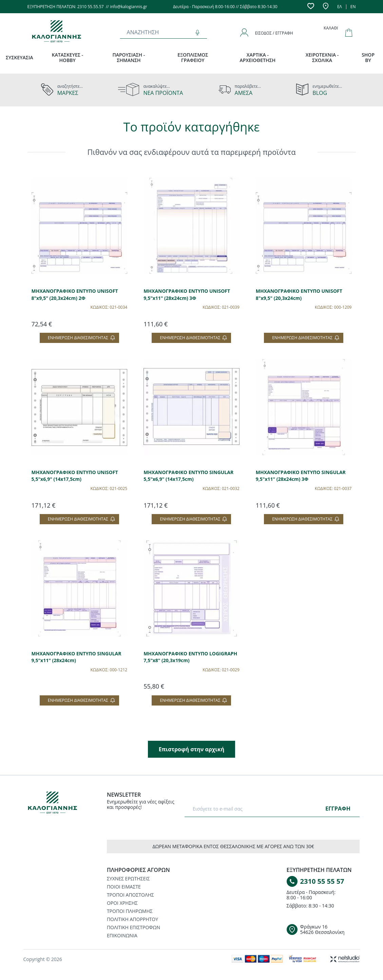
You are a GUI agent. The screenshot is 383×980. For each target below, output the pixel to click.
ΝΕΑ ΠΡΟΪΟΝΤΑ (163, 93)
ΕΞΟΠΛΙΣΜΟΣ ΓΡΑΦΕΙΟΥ (193, 57)
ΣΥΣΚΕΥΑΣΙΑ (19, 57)
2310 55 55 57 (322, 881)
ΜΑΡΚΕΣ (68, 93)
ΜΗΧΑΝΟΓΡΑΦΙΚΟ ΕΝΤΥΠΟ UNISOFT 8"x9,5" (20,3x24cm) (299, 294)
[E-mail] (256, 809)
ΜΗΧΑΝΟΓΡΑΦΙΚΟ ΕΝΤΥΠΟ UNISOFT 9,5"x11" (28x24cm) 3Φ (187, 294)
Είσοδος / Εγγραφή (274, 33)
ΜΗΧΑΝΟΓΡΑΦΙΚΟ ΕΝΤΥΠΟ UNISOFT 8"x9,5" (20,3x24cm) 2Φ (75, 294)
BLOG (320, 93)
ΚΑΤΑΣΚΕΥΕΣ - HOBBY (67, 57)
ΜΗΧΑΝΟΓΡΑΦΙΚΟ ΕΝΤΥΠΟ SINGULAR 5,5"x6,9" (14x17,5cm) (188, 476)
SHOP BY (368, 57)
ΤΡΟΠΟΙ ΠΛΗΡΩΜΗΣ (130, 911)
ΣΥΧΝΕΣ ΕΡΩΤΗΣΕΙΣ (128, 879)
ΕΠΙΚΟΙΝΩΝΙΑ (122, 935)
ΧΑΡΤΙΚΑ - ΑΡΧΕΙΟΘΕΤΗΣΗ (258, 57)
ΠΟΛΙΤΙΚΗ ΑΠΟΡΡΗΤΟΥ (132, 919)
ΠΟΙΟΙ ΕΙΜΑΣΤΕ (124, 887)
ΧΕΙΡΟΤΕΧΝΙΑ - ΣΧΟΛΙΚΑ (322, 57)
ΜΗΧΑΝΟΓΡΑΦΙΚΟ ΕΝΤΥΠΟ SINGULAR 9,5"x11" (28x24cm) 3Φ (301, 476)
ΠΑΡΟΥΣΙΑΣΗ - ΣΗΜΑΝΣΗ (129, 57)
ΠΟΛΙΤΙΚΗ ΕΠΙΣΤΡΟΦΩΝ (133, 927)
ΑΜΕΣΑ (244, 93)
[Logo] (57, 804)
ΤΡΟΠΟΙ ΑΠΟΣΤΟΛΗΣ (130, 895)
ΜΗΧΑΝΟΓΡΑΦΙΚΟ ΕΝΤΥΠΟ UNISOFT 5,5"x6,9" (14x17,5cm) (75, 476)
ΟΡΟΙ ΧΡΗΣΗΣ (122, 903)
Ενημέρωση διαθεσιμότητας (81, 338)
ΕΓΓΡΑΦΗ (338, 809)
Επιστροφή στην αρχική (191, 749)
